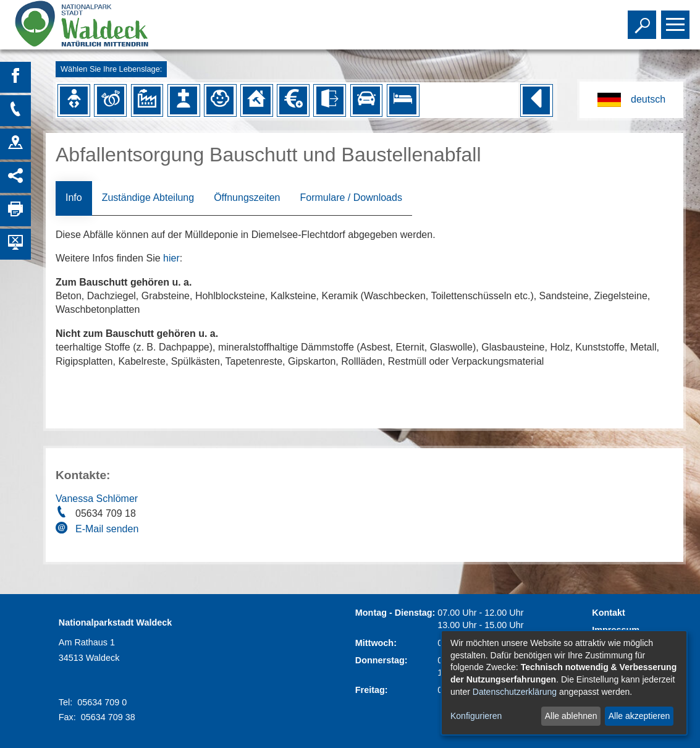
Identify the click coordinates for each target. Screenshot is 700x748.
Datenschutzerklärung (515, 692)
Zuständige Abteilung (148, 198)
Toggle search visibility (643, 19)
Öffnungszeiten (247, 198)
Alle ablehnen (571, 716)
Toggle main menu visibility (677, 19)
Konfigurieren (476, 716)
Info (74, 198)
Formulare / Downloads (351, 198)
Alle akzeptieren (639, 716)
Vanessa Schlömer (97, 499)
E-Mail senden (107, 529)
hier (171, 258)
